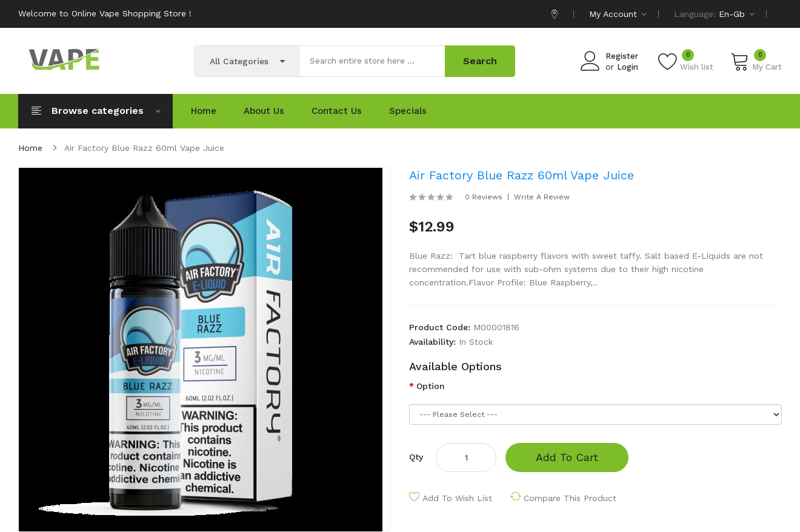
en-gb (737, 14)
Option (431, 386)
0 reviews (484, 197)
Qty (416, 457)
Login (628, 67)
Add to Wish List (457, 498)
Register (622, 56)
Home (30, 148)
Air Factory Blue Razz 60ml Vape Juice (144, 148)
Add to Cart (567, 457)
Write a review (542, 197)
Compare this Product (570, 498)
